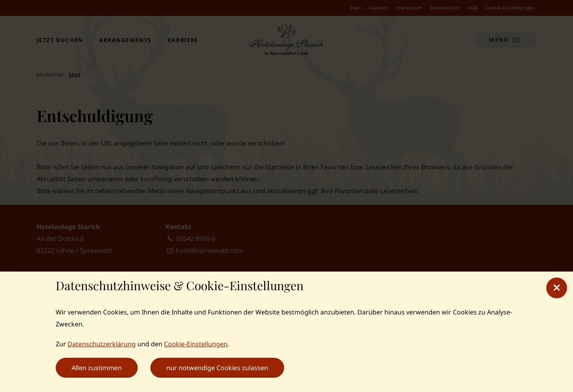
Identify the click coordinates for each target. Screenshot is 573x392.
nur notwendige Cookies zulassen (217, 368)
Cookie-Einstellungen (196, 344)
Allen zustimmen (97, 368)
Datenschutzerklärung (102, 344)
